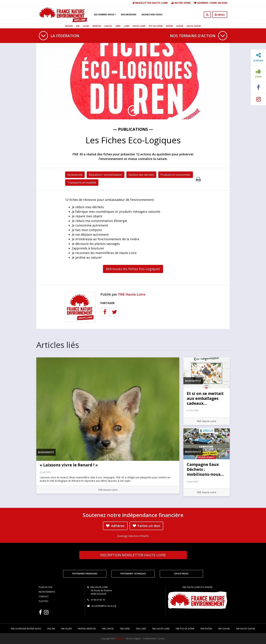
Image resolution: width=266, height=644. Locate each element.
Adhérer (203, 3)
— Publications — (133, 129)
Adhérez (115, 526)
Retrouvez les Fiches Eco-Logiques (133, 269)
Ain (78, 26)
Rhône (169, 26)
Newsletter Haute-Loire (150, 3)
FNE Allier (66, 629)
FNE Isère (125, 629)
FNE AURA (120, 638)
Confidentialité (149, 638)
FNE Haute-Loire (132, 294)
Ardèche (97, 26)
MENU (220, 15)
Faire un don (219, 3)
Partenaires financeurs (85, 574)
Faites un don (146, 526)
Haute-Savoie (194, 26)
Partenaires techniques (133, 574)
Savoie (180, 26)
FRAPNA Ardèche (87, 629)
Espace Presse (181, 574)
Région (69, 26)
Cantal (108, 26)
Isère (118, 26)
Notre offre (181, 3)
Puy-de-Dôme (156, 26)
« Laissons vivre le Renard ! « (69, 465)
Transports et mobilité (82, 183)
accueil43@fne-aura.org (104, 606)
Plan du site (46, 587)
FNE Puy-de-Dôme (185, 629)
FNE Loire (141, 629)
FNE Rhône (206, 629)
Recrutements (47, 592)
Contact (44, 596)
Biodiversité (75, 175)
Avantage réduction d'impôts (133, 536)
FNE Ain (51, 629)
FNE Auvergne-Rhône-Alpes (26, 629)
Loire (127, 26)
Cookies (161, 638)
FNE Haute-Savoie (246, 629)
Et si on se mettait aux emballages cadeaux (205, 398)
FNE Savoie (224, 629)
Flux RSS (44, 601)
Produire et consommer (176, 175)
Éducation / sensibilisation (106, 175)
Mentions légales (133, 638)
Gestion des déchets (141, 175)
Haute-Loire (139, 26)
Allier (86, 26)
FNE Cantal (108, 629)
